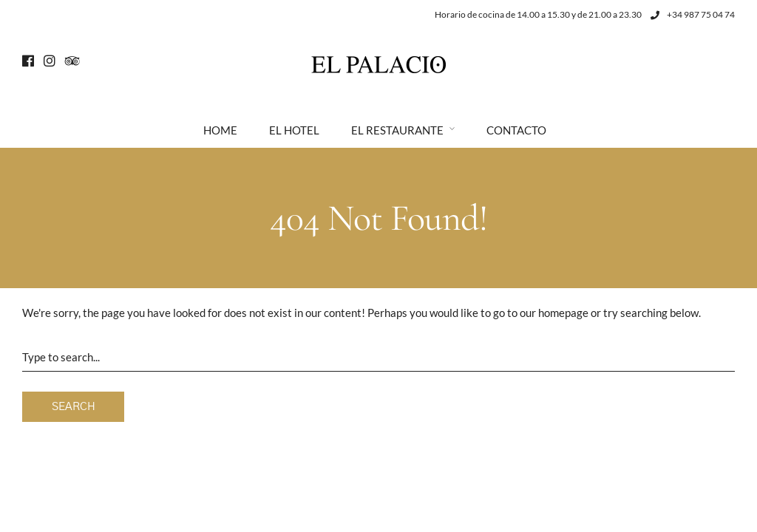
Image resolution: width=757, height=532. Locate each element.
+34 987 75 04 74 (693, 14)
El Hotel (294, 130)
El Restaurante (397, 130)
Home (220, 130)
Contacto (516, 130)
